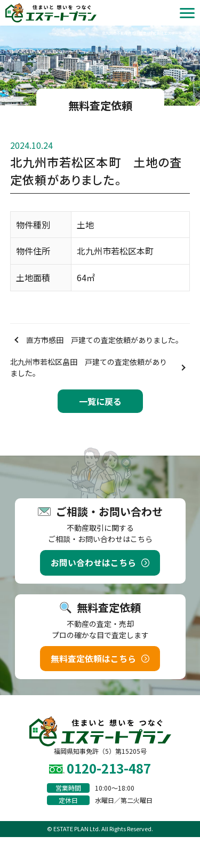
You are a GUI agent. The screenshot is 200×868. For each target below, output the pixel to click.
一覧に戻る (100, 401)
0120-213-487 (109, 768)
